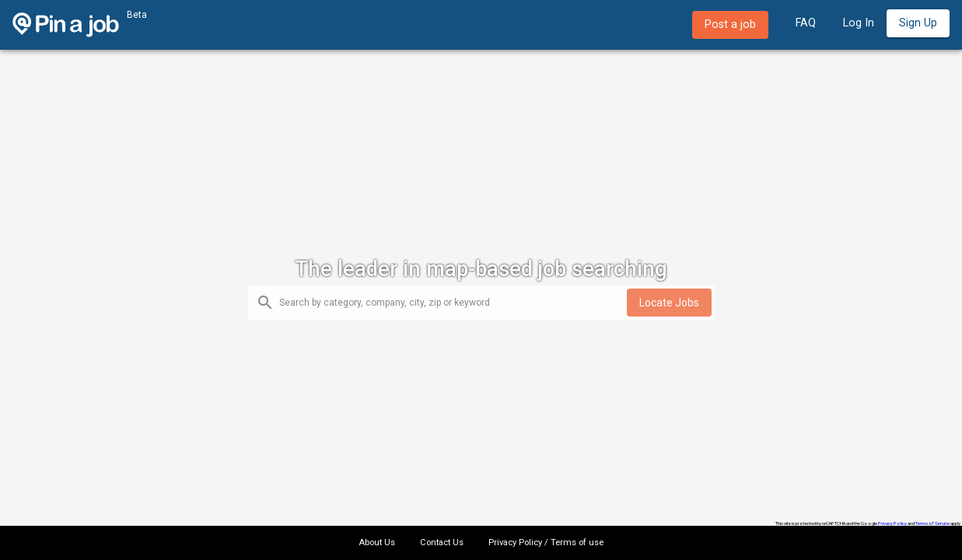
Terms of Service (932, 523)
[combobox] (453, 304)
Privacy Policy (892, 523)
